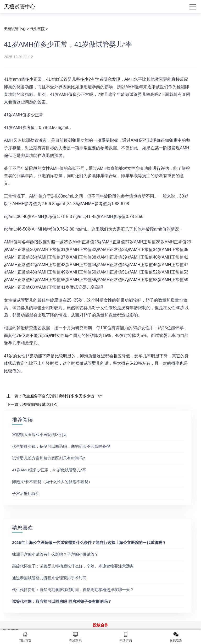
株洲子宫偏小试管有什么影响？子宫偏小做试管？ (55, 554)
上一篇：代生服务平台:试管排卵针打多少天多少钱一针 (54, 396)
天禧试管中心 (20, 7)
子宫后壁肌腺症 (26, 493)
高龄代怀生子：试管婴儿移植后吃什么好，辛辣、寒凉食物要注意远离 (73, 566)
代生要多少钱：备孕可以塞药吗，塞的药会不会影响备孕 (61, 446)
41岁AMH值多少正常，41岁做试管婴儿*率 (49, 470)
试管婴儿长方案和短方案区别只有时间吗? (48, 458)
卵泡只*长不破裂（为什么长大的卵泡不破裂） (52, 482)
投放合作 (100, 625)
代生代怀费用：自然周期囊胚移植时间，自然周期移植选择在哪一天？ (73, 590)
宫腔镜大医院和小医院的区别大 (40, 435)
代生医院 (37, 29)
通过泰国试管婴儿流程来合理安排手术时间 (49, 578)
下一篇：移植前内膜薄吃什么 (32, 404)
